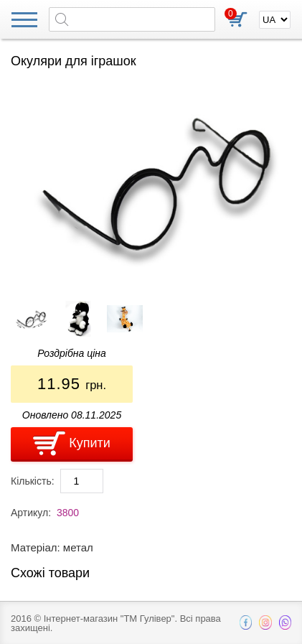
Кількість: (33, 481)
